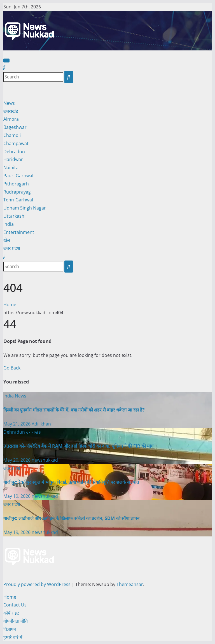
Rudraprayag (17, 192)
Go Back (12, 368)
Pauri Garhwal (18, 176)
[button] (4, 67)
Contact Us (15, 605)
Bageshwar (15, 127)
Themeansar (130, 584)
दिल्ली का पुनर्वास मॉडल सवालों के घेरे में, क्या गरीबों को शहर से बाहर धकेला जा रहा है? (74, 410)
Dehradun (14, 152)
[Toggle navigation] (6, 61)
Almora (11, 119)
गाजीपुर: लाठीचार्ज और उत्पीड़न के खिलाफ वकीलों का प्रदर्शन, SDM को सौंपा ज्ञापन (71, 518)
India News (15, 396)
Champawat (16, 143)
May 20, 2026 (17, 460)
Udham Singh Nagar (25, 208)
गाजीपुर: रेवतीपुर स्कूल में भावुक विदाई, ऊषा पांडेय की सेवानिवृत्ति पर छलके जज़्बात (71, 482)
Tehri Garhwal (18, 200)
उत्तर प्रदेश (12, 248)
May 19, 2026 (17, 496)
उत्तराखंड (11, 111)
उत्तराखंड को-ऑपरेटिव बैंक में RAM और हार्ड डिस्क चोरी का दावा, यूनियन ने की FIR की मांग (78, 446)
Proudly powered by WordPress (38, 584)
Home (10, 304)
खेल (7, 240)
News (9, 103)
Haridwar (13, 159)
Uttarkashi (14, 216)
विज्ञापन (10, 629)
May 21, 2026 (17, 424)
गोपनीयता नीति (16, 621)
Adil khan (41, 424)
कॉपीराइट (11, 613)
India (9, 224)
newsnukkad (45, 460)
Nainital (11, 168)
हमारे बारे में (13, 637)
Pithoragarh (16, 184)
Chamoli (12, 135)
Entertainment (19, 232)
